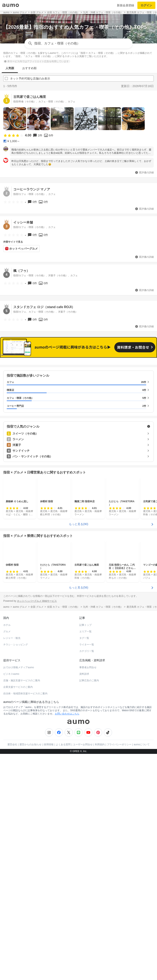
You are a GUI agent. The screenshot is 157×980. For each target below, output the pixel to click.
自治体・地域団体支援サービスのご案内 (25, 694)
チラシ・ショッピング (16, 645)
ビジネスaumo (11, 674)
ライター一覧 (87, 645)
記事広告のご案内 (89, 680)
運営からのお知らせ (30, 744)
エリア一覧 (85, 632)
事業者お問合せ (88, 667)
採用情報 (49, 744)
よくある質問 (63, 744)
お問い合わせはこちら (67, 714)
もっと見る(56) (79, 587)
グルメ (7, 632)
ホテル (7, 625)
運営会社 (12, 744)
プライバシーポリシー (119, 744)
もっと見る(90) (79, 524)
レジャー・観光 (12, 638)
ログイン (146, 5)
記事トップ (85, 625)
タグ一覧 (84, 638)
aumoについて (142, 744)
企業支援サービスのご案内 (18, 687)
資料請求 (84, 674)
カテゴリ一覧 (87, 651)
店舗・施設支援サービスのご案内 (22, 680)
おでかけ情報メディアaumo (19, 667)
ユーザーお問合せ (83, 744)
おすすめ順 (29, 68)
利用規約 (100, 744)
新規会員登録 (126, 5)
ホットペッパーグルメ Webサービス (37, 601)
